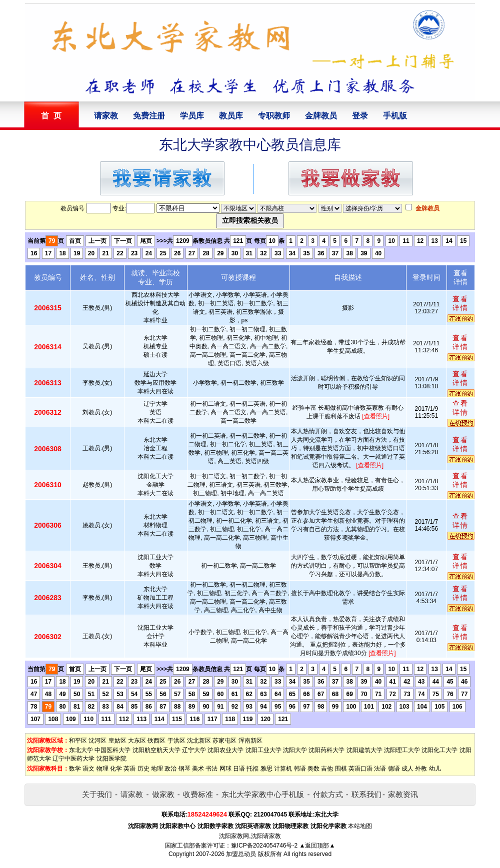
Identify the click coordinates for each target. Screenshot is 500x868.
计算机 (283, 769)
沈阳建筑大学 (364, 750)
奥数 (313, 769)
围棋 (341, 769)
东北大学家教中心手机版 (263, 794)
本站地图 (360, 826)
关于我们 (97, 794)
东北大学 (81, 750)
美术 (198, 769)
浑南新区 (250, 741)
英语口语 (360, 769)
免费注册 (149, 116)
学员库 (192, 116)
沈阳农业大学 (225, 750)
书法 (211, 769)
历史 (143, 769)
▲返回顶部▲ (317, 846)
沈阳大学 (295, 750)
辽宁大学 (194, 750)
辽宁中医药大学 (73, 759)
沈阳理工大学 (402, 750)
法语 (380, 769)
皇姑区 (117, 741)
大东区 (137, 741)
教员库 (231, 116)
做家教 (163, 794)
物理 (102, 769)
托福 (252, 769)
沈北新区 (199, 741)
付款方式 (328, 794)
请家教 (106, 116)
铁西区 (156, 741)
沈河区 (97, 741)
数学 (75, 769)
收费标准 (198, 794)
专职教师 (274, 116)
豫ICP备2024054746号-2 (264, 846)
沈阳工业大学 (263, 750)
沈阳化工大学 (439, 750)
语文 (88, 769)
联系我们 (366, 794)
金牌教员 (321, 116)
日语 (239, 769)
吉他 (327, 769)
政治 (170, 769)
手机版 (395, 116)
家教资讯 (403, 794)
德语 (394, 769)
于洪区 (176, 741)
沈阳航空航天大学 (156, 750)
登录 (360, 116)
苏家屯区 (224, 741)
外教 (421, 769)
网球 (225, 769)
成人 (407, 769)
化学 (116, 769)
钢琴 (184, 769)
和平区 (78, 741)
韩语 (300, 769)
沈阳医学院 (111, 759)
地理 (157, 769)
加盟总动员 (241, 854)
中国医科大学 (112, 750)
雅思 (266, 769)
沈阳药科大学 (326, 750)
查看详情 (460, 303)
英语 (129, 769)
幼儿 (435, 769)
